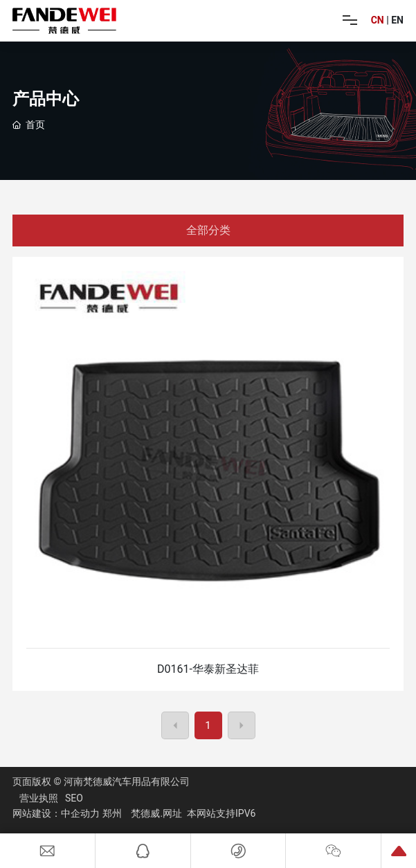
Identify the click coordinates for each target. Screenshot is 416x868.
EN (397, 20)
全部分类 (208, 230)
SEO (74, 798)
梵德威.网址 (156, 813)
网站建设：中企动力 (56, 813)
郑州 (112, 813)
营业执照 (39, 798)
